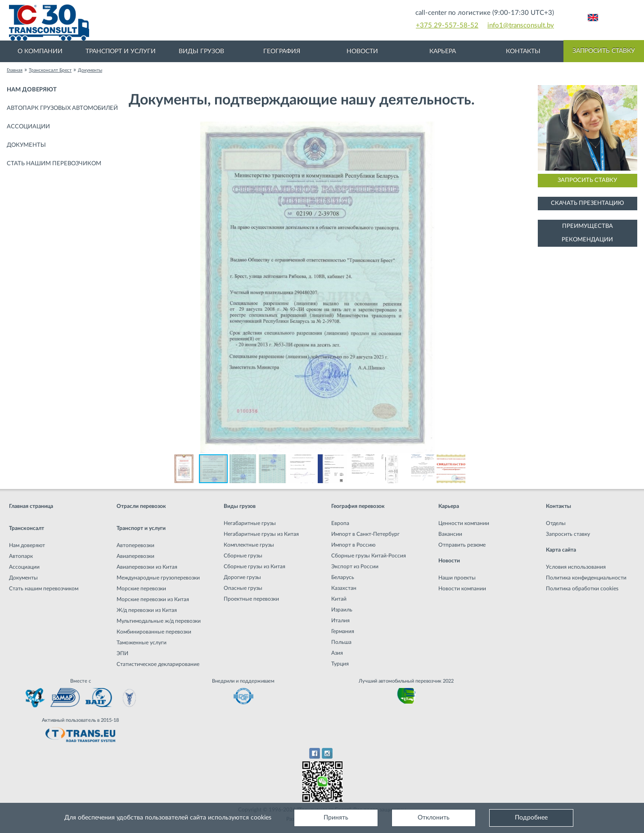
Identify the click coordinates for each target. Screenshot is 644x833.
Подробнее (531, 818)
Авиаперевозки (135, 556)
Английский (593, 18)
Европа (340, 523)
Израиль (342, 610)
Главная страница (31, 506)
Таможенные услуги (142, 643)
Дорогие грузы (242, 577)
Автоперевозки (135, 545)
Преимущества (588, 226)
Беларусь (343, 577)
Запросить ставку (604, 51)
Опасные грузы (243, 588)
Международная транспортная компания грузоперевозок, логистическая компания (186, 23)
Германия (343, 631)
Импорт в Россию (353, 545)
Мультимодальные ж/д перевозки (159, 621)
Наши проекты (457, 578)
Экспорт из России (355, 566)
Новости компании (462, 589)
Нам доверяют (32, 90)
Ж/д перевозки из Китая (147, 610)
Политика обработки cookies (582, 589)
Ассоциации (28, 127)
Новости (362, 51)
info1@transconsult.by (521, 25)
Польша (341, 642)
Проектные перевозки (251, 599)
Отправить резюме (462, 545)
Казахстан (344, 588)
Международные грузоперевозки (158, 578)
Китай (339, 599)
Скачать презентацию (588, 203)
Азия (337, 653)
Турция (340, 664)
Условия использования (576, 567)
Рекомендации (587, 240)
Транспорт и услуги (121, 51)
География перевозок (358, 506)
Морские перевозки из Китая (153, 599)
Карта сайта (561, 550)
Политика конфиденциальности (586, 578)
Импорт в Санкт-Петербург (365, 534)
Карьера (443, 51)
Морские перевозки (141, 589)
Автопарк (21, 556)
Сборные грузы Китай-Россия (369, 556)
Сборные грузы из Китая (254, 566)
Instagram (327, 753)
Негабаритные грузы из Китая (261, 534)
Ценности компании (464, 523)
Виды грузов (201, 51)
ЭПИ (122, 653)
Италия (340, 620)
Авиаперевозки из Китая (147, 567)
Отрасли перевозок (141, 506)
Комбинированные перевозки (154, 632)
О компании (40, 51)
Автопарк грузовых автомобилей (62, 108)
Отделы (556, 523)
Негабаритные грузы (250, 523)
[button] (498, 130)
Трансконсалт (27, 528)
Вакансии (450, 534)
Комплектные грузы (249, 545)
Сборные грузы (243, 556)
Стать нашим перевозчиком (54, 164)
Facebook (314, 753)
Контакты (523, 51)
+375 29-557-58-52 (447, 25)
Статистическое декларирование (158, 664)
